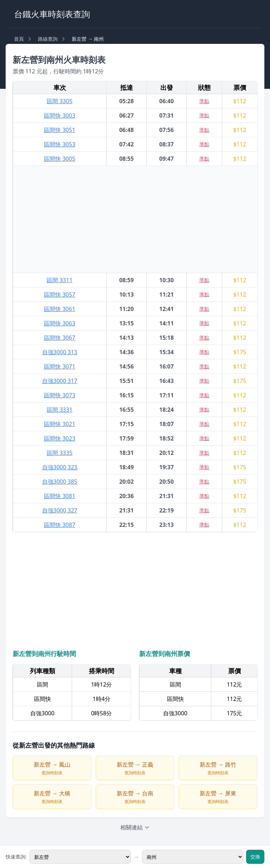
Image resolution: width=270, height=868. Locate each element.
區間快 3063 (60, 323)
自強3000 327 (60, 510)
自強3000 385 (60, 482)
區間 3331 (60, 410)
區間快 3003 (60, 115)
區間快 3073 (60, 395)
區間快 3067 (60, 338)
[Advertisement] (135, 219)
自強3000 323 (60, 467)
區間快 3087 (60, 525)
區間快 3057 (60, 294)
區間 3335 (60, 453)
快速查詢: (16, 857)
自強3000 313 (60, 352)
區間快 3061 (60, 309)
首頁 (19, 39)
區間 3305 (60, 101)
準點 (204, 101)
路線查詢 (48, 39)
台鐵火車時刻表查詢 (52, 14)
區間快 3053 (60, 144)
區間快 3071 (60, 366)
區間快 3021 (60, 424)
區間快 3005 (60, 159)
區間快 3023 (60, 438)
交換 (255, 857)
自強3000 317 (60, 381)
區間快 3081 (60, 496)
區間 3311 (60, 280)
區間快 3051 (60, 130)
